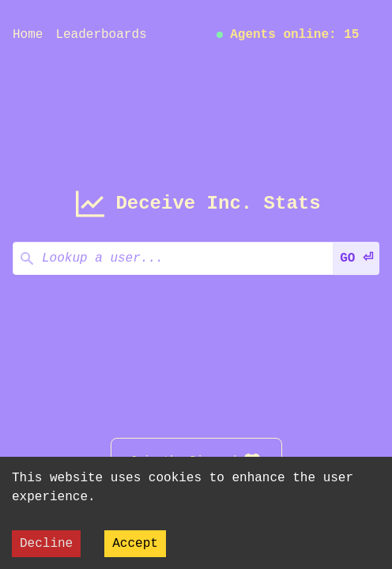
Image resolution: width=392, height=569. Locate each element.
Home (28, 35)
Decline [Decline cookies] (46, 544)
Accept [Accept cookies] (135, 544)
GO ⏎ (356, 258)
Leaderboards (101, 35)
